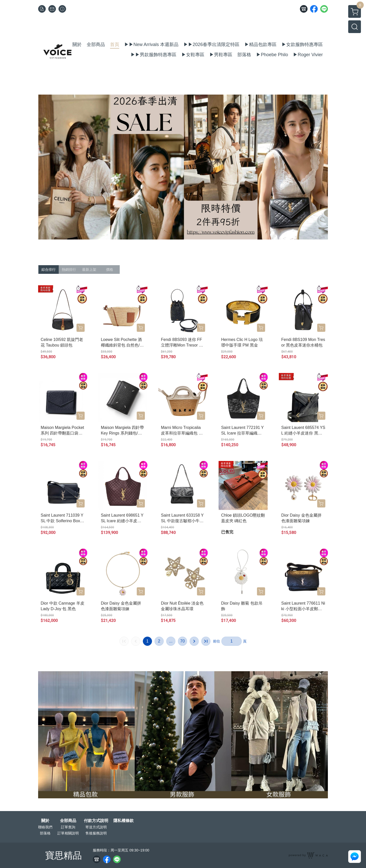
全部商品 (68, 821)
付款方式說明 (96, 821)
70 (182, 641)
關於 (45, 821)
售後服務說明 (96, 833)
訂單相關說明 (68, 833)
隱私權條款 (124, 821)
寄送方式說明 (96, 827)
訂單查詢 (68, 827)
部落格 (45, 833)
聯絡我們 (45, 827)
